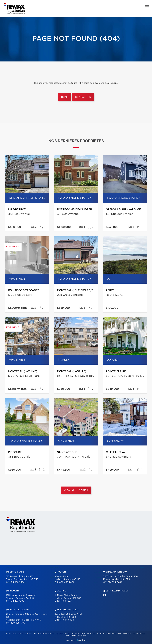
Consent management (76, 636)
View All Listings (76, 490)
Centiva (82, 640)
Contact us (83, 97)
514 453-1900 (17, 601)
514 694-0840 (115, 582)
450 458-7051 (66, 582)
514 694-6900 (67, 620)
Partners (55, 567)
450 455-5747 (18, 623)
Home (65, 97)
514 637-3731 (66, 601)
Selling (97, 567)
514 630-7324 (17, 582)
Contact (141, 567)
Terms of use (139, 634)
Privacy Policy (124, 634)
